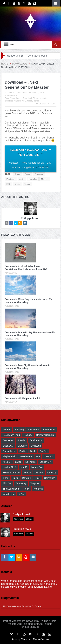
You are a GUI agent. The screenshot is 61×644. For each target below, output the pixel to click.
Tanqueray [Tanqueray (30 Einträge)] (21, 483)
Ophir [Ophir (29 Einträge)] (6, 478)
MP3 (24, 101)
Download (27, 98)
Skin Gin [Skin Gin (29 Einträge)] (7, 483)
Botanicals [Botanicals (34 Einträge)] (8, 440)
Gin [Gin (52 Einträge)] (38, 456)
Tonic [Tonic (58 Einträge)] (27, 489)
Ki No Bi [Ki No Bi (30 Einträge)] (7, 462)
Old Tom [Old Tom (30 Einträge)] (39, 473)
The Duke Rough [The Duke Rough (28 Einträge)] (12, 489)
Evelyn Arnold (21, 514)
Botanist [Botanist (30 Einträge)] (22, 440)
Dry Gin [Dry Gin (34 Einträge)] (43, 451)
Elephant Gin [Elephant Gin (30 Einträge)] (10, 456)
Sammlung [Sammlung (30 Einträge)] (50, 478)
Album (13, 98)
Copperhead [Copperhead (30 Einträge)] (9, 451)
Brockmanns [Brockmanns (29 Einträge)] (36, 440)
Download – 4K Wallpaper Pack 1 (23, 398)
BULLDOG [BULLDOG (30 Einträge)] (8, 446)
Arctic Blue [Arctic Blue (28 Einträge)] (33, 430)
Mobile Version (42, 639)
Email (52, 104)
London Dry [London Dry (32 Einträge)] (45, 462)
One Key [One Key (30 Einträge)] (52, 473)
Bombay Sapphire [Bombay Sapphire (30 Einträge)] (45, 435)
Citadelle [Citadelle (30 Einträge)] (22, 446)
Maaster (17, 101)
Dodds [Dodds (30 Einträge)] (23, 451)
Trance (36, 101)
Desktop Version (20, 639)
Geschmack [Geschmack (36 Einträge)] (26, 456)
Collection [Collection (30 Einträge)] (36, 446)
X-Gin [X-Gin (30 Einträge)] (21, 494)
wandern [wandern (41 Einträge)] (38, 489)
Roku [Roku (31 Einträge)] (38, 478)
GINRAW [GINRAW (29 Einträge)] (48, 456)
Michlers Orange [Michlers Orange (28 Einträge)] (11, 473)
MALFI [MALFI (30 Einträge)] (24, 467)
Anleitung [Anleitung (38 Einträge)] (19, 430)
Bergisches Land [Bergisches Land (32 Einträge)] (11, 435)
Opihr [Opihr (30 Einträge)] (15, 478)
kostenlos (9, 101)
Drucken (41, 104)
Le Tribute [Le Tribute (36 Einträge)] (30, 462)
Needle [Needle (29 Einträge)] (27, 473)
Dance (19, 98)
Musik (30, 101)
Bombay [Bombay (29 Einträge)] (28, 435)
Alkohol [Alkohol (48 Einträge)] (7, 430)
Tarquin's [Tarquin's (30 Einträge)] (35, 483)
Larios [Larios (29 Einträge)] (18, 462)
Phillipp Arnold (21, 93)
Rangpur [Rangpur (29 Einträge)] (27, 478)
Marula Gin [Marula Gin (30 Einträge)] (37, 467)
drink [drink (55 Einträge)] (33, 451)
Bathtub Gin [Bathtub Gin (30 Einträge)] (49, 430)
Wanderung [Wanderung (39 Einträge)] (9, 494)
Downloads (12, 95)
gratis (45, 98)
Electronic (37, 98)
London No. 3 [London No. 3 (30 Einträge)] (10, 467)
